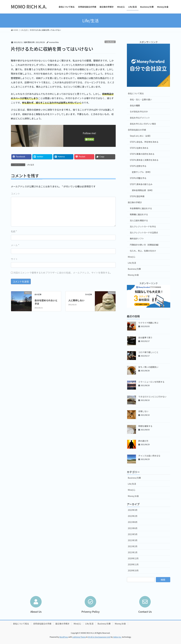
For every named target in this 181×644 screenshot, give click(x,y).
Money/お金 (133, 275)
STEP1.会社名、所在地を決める (144, 142)
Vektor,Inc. (117, 637)
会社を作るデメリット (140, 118)
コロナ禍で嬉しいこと (148, 352)
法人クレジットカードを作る (143, 226)
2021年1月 (133, 552)
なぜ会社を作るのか (139, 112)
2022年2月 (133, 516)
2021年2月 (133, 546)
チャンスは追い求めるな (149, 456)
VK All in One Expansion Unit (99, 637)
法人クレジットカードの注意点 (144, 232)
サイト (14, 259)
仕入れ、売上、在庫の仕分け (143, 251)
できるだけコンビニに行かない (152, 397)
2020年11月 (133, 564)
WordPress (64, 637)
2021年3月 (133, 540)
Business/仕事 (134, 269)
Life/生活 (110, 42)
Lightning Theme (79, 637)
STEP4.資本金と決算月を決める (144, 160)
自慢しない (143, 411)
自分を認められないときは (46, 302)
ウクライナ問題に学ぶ (148, 323)
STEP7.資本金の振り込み (141, 184)
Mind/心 (132, 257)
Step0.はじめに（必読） (141, 136)
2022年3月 (133, 510)
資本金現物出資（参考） (143, 190)
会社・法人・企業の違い (141, 99)
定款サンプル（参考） (142, 172)
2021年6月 (133, 528)
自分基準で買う (145, 338)
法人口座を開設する (139, 220)
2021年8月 (133, 522)
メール (15, 245)
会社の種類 (135, 105)
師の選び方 (143, 441)
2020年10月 (133, 570)
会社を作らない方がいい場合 (143, 124)
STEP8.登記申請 (137, 196)
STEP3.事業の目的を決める (142, 154)
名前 (14, 231)
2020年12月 (133, 558)
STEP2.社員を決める (139, 148)
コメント (16, 194)
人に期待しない (76, 300)
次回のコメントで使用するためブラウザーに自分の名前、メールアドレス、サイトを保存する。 (63, 273)
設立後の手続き (135, 202)
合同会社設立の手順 (137, 130)
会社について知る (136, 93)
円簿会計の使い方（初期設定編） (145, 245)
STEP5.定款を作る (138, 166)
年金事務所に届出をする (141, 208)
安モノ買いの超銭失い (148, 367)
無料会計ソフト (137, 239)
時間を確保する (145, 426)
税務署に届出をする (139, 214)
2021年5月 (133, 534)
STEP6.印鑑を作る (138, 178)
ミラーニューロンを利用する (151, 382)
